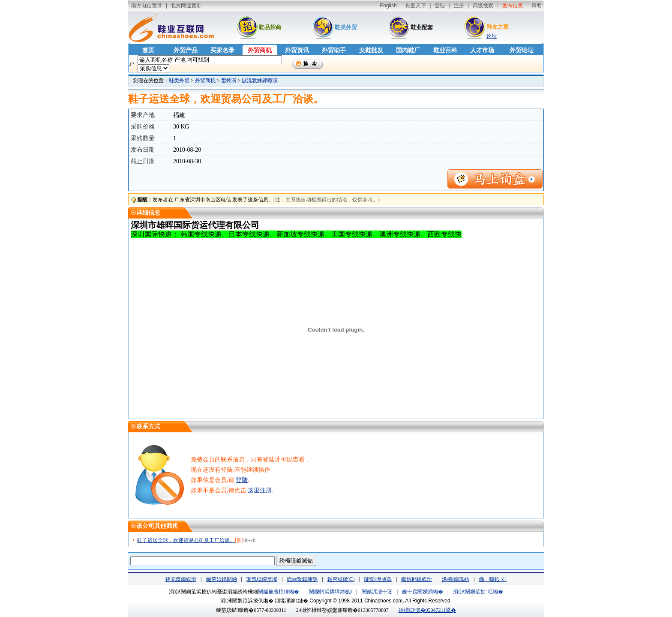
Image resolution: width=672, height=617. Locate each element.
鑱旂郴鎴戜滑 (417, 579)
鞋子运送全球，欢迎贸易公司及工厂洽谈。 (186, 540)
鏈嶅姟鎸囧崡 (222, 579)
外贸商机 (260, 50)
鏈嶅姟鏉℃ (341, 579)
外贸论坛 (522, 50)
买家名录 (222, 50)
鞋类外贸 (346, 27)
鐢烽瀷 (229, 81)
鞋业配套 (422, 27)
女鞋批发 (371, 50)
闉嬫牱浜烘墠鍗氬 (330, 592)
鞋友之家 (498, 27)
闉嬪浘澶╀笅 (377, 592)
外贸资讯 (297, 50)
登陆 (242, 480)
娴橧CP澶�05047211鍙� (427, 610)
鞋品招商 (270, 27)
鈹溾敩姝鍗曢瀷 (260, 81)
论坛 (492, 36)
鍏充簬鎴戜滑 (181, 579)
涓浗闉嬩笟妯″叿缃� (478, 592)
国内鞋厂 (408, 50)
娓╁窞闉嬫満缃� (423, 592)
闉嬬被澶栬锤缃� (279, 592)
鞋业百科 (445, 50)
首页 (148, 50)
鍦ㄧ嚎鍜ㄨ (493, 579)
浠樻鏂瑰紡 (456, 579)
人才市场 (482, 50)
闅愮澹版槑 (378, 579)
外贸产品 (186, 50)
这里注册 (260, 490)
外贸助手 (334, 50)
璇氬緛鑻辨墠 (262, 579)
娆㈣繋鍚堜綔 (302, 579)
